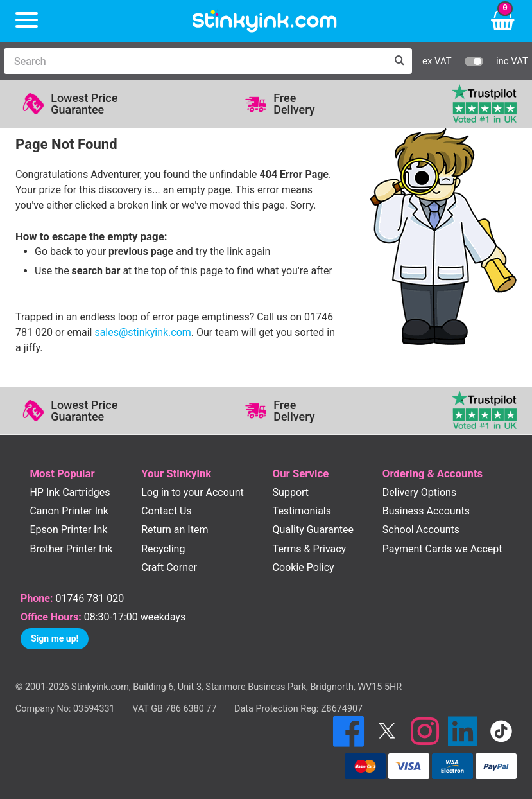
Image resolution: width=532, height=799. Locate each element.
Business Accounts (426, 511)
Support (291, 492)
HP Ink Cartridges (70, 492)
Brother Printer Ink (71, 549)
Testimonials (302, 511)
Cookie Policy (304, 567)
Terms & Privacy (310, 549)
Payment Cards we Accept (442, 549)
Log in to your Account (193, 492)
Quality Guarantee (313, 530)
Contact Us (167, 511)
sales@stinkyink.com (142, 332)
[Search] (195, 61)
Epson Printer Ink (68, 530)
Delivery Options (419, 492)
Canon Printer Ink (69, 511)
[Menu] (27, 21)
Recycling (163, 549)
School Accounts (421, 530)
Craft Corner (169, 567)
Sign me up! (55, 638)
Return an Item (175, 530)
